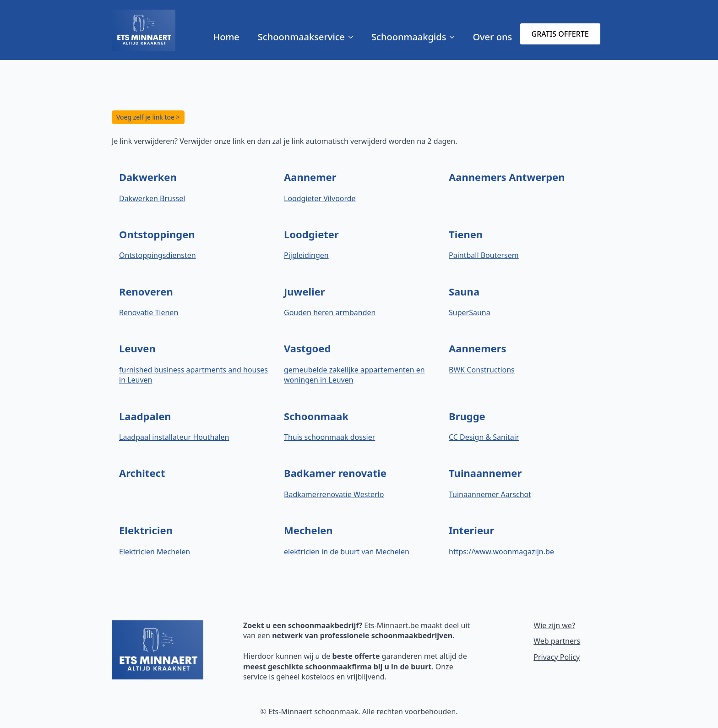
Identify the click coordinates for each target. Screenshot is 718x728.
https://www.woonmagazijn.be (501, 552)
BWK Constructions (482, 370)
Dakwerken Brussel (152, 198)
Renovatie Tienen (149, 312)
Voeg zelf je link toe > (148, 117)
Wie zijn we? (554, 625)
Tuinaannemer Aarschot (490, 494)
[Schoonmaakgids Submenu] (455, 37)
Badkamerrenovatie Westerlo (334, 494)
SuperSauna (470, 312)
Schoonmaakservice (301, 37)
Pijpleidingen (306, 255)
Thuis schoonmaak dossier (329, 437)
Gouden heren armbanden (330, 312)
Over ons (492, 37)
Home (226, 37)
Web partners (557, 641)
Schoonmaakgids (409, 37)
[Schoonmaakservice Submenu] (354, 37)
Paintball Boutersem (484, 255)
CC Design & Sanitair (484, 437)
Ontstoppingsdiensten (158, 255)
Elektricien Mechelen (155, 552)
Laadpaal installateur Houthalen (174, 437)
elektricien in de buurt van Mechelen (347, 552)
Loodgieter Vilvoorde (320, 198)
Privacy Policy (557, 657)
